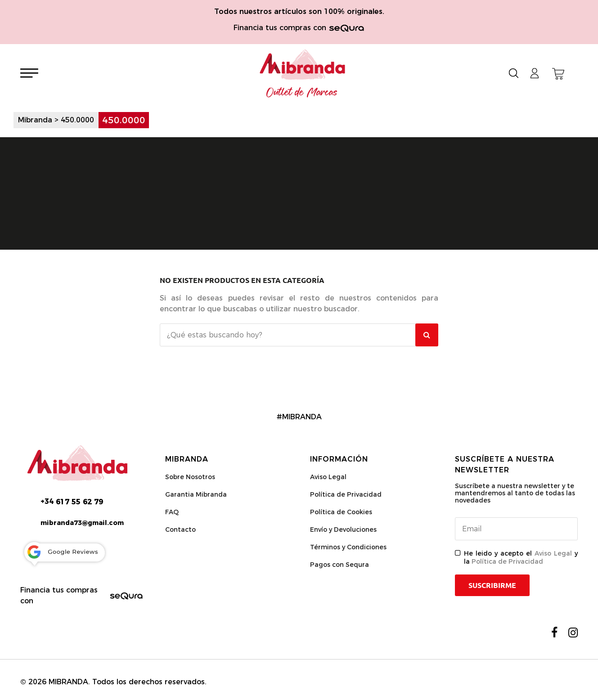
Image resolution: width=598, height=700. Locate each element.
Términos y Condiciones (348, 547)
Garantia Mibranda (196, 494)
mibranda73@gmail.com (82, 523)
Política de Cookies (341, 512)
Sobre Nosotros (190, 477)
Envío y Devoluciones (343, 529)
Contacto (180, 529)
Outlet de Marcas (302, 93)
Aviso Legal (328, 477)
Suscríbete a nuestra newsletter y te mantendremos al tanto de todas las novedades (515, 493)
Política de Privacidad (346, 494)
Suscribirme (492, 585)
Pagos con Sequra (339, 565)
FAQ (172, 512)
